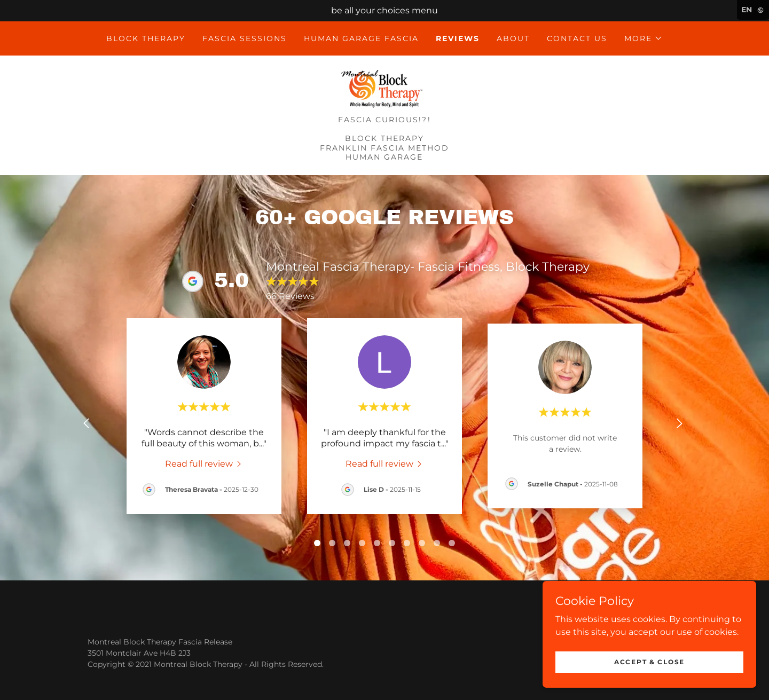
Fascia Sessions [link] (245, 38)
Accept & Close (649, 662)
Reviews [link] (458, 38)
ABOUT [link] (513, 38)
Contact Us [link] (577, 38)
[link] (384, 89)
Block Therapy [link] (146, 38)
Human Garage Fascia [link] (361, 38)
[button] (644, 38)
